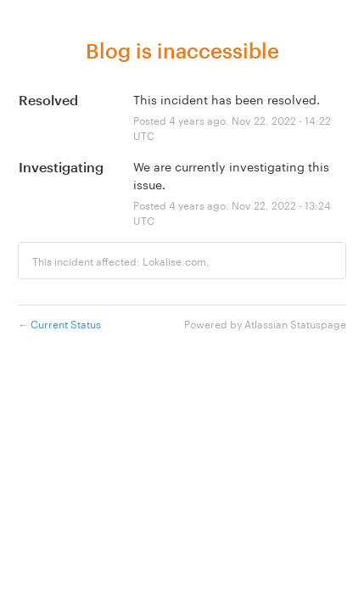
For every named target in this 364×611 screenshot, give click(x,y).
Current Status (59, 323)
